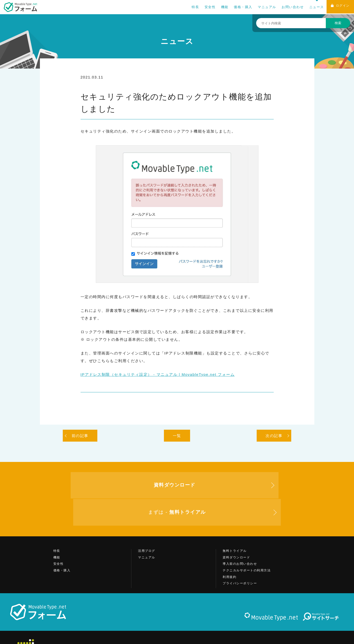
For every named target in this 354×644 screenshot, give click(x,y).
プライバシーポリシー (240, 559)
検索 (338, 23)
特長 (193, 7)
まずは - (262, 487)
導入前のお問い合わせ (240, 539)
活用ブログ (147, 526)
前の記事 (80, 436)
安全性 (208, 7)
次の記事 (274, 436)
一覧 (177, 436)
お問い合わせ (290, 7)
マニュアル (265, 7)
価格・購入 (241, 7)
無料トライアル (235, 526)
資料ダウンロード (236, 533)
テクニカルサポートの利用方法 (247, 545)
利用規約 (229, 552)
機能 (222, 7)
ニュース (314, 7)
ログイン (339, 7)
